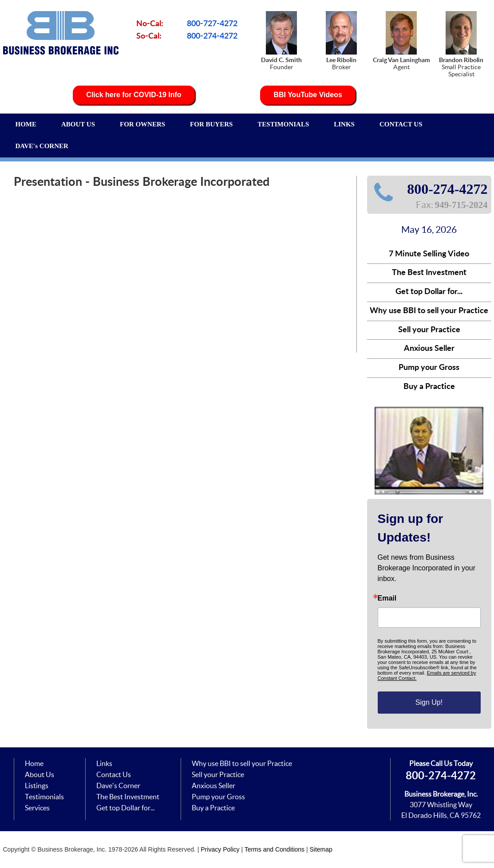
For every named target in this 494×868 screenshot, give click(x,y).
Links (104, 763)
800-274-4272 (212, 36)
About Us (40, 774)
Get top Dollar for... (429, 292)
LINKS (344, 124)
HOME (26, 124)
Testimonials (44, 797)
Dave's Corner (118, 786)
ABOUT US (78, 124)
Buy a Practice (429, 387)
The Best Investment (429, 273)
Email (387, 598)
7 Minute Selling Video (429, 254)
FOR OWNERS (142, 124)
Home (34, 763)
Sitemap (321, 849)
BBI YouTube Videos (308, 95)
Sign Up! (429, 702)
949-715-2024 (461, 205)
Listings (37, 786)
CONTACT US (401, 124)
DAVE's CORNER (42, 146)
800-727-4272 (212, 24)
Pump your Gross (429, 368)
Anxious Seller (429, 349)
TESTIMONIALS (283, 124)
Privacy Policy (220, 849)
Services (37, 808)
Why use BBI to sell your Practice (429, 311)
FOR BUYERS (211, 124)
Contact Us (114, 774)
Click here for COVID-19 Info (134, 95)
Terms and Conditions (275, 849)
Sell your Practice (429, 330)
